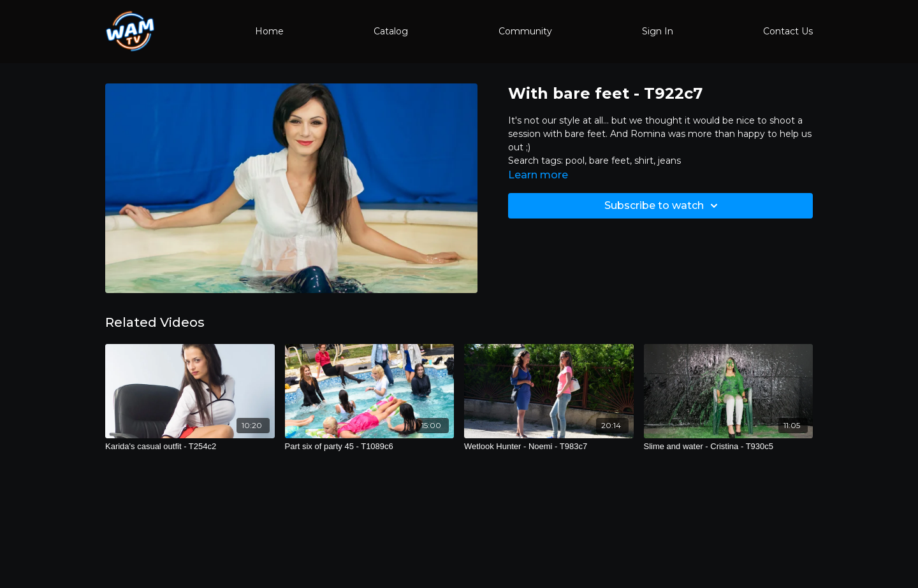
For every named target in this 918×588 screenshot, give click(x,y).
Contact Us (788, 31)
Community (525, 31)
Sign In (658, 31)
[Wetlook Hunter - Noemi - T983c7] (549, 447)
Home (269, 31)
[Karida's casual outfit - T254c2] (190, 447)
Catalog (391, 31)
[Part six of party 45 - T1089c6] (370, 447)
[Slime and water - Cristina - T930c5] (729, 447)
